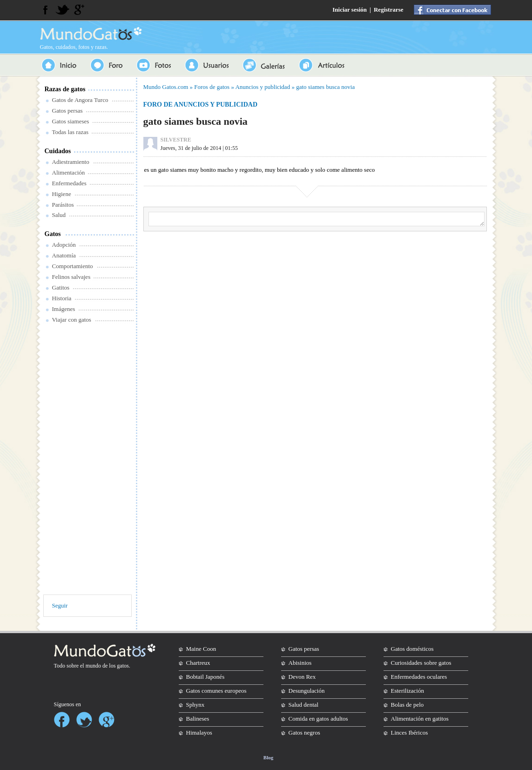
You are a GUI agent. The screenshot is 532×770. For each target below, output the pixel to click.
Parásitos (63, 205)
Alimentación (69, 172)
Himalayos (199, 733)
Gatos (53, 234)
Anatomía (64, 255)
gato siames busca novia (325, 87)
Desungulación (307, 691)
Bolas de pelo (407, 705)
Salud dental (304, 705)
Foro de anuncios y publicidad (201, 105)
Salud (59, 215)
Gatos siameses (71, 121)
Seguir (60, 605)
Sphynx (195, 705)
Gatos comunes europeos (216, 691)
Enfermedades (69, 183)
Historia (62, 298)
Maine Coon (201, 649)
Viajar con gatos (72, 320)
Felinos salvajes (71, 277)
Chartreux (198, 663)
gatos (123, 666)
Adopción (64, 245)
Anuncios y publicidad (263, 87)
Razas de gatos (65, 89)
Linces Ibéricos (410, 733)
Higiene (62, 194)
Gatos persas (67, 111)
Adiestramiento (71, 162)
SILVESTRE (176, 140)
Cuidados (58, 151)
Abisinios (300, 663)
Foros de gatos (212, 87)
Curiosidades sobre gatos (421, 663)
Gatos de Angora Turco (80, 100)
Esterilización (407, 691)
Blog (268, 757)
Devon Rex (302, 677)
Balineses (198, 719)
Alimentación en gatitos (420, 719)
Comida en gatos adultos (318, 719)
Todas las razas (71, 132)
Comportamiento (73, 266)
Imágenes (64, 309)
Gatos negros (304, 733)
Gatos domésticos (412, 649)
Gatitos (61, 287)
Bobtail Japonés (205, 677)
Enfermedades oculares (419, 677)
